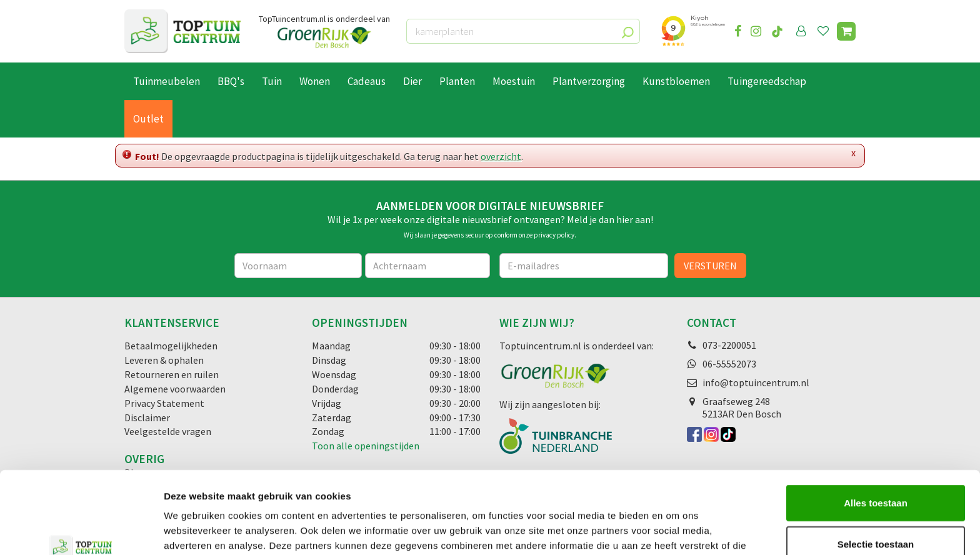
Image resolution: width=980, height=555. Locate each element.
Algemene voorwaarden (175, 389)
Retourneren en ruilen (172, 374)
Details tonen (675, 530)
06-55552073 (729, 364)
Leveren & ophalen (164, 360)
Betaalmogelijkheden (171, 346)
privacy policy (554, 235)
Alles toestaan (876, 432)
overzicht (501, 156)
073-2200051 (729, 345)
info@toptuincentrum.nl (756, 382)
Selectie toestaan (876, 473)
